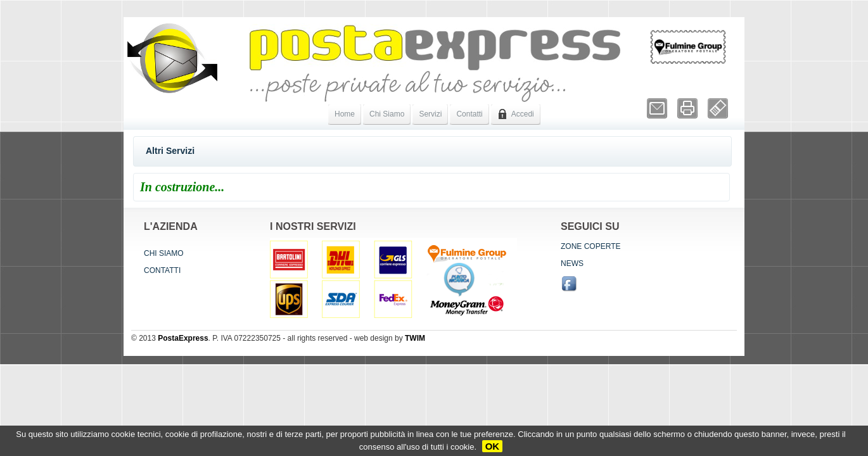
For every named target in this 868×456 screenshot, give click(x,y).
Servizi (430, 114)
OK (493, 446)
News (572, 263)
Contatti (469, 114)
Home (345, 114)
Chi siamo (164, 253)
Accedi (516, 114)
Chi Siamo (387, 114)
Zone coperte (590, 246)
